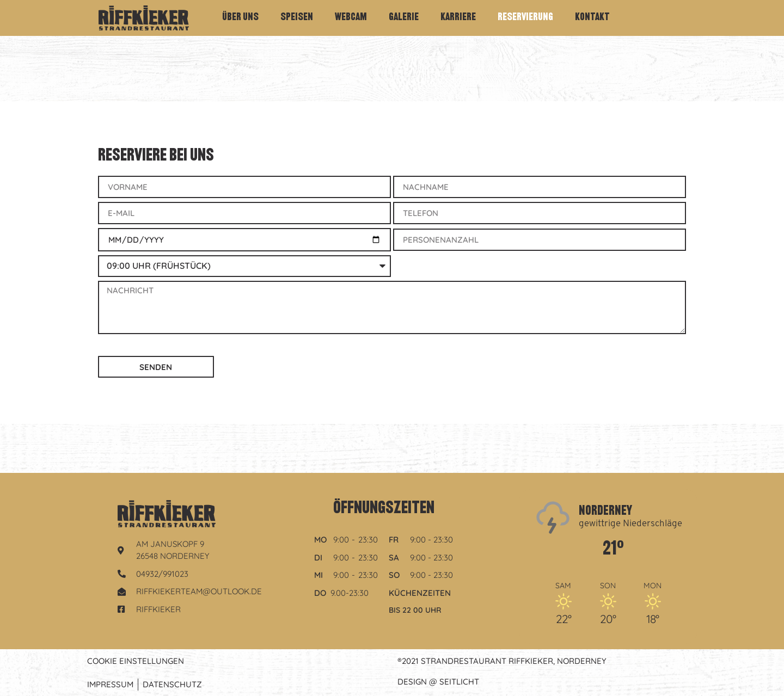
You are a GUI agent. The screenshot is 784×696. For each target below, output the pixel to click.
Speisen (297, 18)
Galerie (404, 18)
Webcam (351, 18)
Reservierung (525, 18)
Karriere (458, 18)
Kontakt (592, 18)
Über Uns (240, 18)
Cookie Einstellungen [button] (136, 661)
